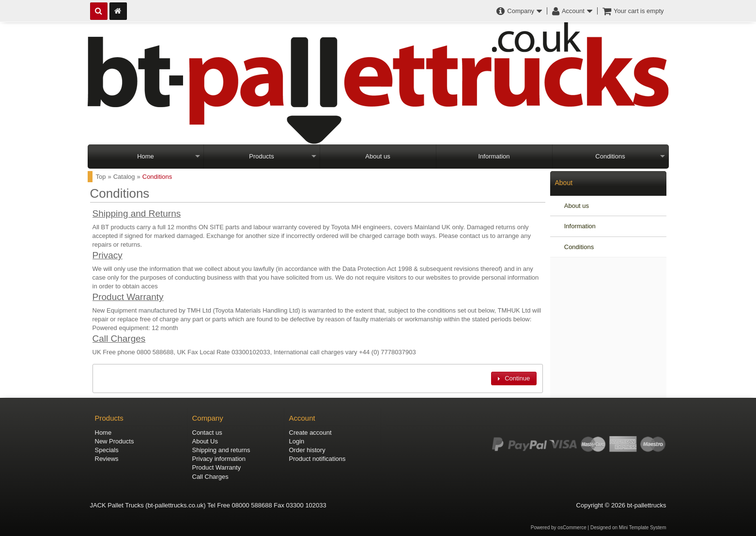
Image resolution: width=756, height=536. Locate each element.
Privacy (108, 255)
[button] (514, 378)
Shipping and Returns (137, 213)
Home (146, 156)
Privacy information (219, 459)
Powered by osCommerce (559, 528)
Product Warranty (128, 297)
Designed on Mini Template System (628, 528)
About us (378, 156)
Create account (310, 433)
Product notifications (317, 459)
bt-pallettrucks (647, 505)
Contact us (207, 433)
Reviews (107, 459)
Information (494, 156)
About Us (205, 441)
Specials (107, 450)
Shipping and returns (221, 450)
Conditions (610, 156)
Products (261, 156)
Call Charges (119, 339)
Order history (307, 450)
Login (297, 441)
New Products (115, 441)
